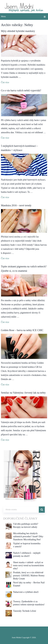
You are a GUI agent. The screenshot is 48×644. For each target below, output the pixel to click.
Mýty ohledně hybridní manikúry (18, 31)
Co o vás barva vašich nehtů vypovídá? (21, 90)
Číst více (5, 82)
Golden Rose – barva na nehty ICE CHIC (22, 330)
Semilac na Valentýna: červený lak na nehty (23, 393)
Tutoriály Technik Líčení (25, 611)
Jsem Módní (17, 637)
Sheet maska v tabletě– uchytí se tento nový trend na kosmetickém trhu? (29, 565)
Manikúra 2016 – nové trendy (16, 205)
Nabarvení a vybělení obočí (26, 592)
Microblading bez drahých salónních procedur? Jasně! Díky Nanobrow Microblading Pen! (28, 536)
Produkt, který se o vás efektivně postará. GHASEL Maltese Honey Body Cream (29, 576)
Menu (3, 16)
